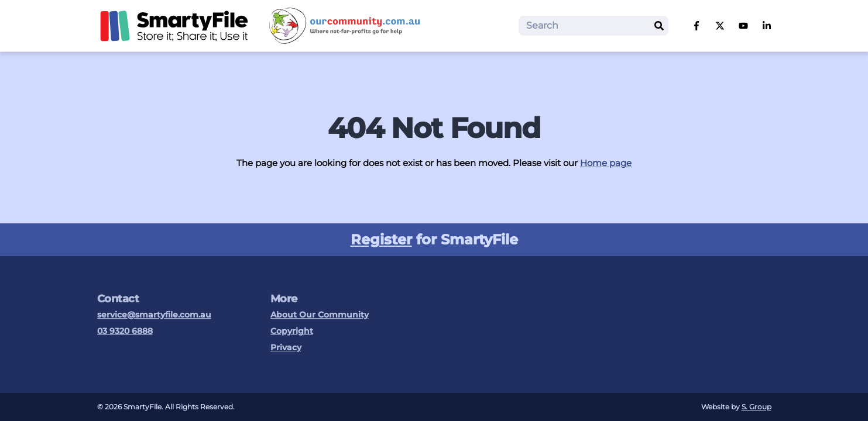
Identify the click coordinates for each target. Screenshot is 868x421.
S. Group (757, 407)
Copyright (292, 331)
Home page (606, 163)
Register (381, 239)
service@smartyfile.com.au (154, 315)
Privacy (286, 347)
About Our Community (320, 315)
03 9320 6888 (125, 331)
